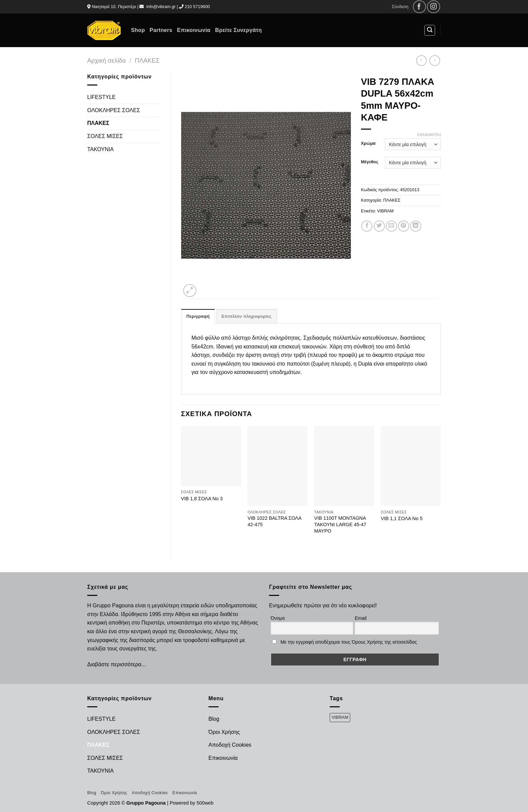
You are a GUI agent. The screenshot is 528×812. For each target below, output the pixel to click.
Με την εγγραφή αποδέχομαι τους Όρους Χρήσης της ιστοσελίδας (349, 642)
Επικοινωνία (194, 30)
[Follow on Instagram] (434, 7)
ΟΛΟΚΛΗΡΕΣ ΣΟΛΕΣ (114, 110)
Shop (138, 30)
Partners (161, 30)
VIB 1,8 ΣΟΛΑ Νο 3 (202, 499)
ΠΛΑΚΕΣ (147, 60)
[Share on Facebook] (367, 226)
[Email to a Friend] (391, 226)
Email (360, 618)
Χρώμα (368, 143)
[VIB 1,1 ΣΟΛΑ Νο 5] (411, 466)
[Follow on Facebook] (419, 7)
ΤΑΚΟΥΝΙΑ (101, 149)
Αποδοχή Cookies (230, 745)
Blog (214, 719)
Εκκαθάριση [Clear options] (429, 135)
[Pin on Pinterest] (404, 226)
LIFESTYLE (101, 97)
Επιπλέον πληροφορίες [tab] (247, 316)
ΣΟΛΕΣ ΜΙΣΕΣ (105, 136)
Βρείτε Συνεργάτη (239, 30)
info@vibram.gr (161, 7)
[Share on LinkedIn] (416, 226)
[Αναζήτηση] (430, 30)
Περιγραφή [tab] (198, 316)
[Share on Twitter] (379, 226)
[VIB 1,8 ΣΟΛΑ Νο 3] (211, 456)
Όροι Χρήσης (224, 732)
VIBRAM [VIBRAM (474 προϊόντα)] (340, 717)
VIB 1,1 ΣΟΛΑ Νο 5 (402, 518)
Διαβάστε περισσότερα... (117, 664)
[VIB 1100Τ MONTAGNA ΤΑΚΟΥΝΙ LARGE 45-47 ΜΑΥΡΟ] (344, 466)
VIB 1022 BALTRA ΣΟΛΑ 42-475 (274, 521)
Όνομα (278, 618)
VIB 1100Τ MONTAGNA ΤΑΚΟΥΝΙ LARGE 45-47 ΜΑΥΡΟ (340, 524)
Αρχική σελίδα (107, 60)
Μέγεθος (370, 162)
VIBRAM (385, 211)
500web (205, 803)
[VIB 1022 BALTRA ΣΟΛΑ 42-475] (277, 466)
